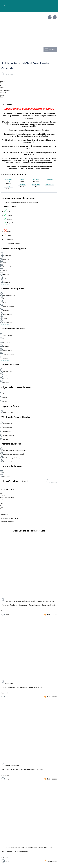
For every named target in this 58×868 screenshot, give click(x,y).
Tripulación (50, 179)
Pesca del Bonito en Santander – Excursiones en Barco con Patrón (29, 605)
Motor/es (22, 184)
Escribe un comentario (8, 522)
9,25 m (8, 188)
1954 (36, 186)
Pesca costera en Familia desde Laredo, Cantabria (22, 687)
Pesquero (8, 183)
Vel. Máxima (36, 179)
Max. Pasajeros (50, 184)
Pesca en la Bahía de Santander (14, 852)
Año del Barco (36, 184)
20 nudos (36, 181)
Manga (22, 179)
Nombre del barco (8, 180)
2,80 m (22, 181)
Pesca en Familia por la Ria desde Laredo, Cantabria (22, 769)
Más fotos (50, 50)
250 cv (22, 186)
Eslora (8, 186)
